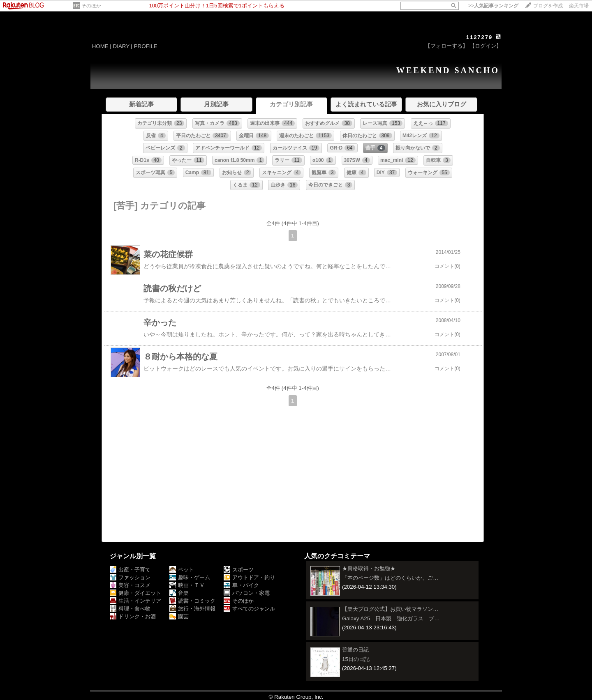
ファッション (130, 577)
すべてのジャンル (249, 609)
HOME (100, 46)
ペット (182, 570)
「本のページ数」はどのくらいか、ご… (390, 578)
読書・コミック (192, 601)
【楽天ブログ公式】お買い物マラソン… (390, 609)
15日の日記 (356, 659)
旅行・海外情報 (192, 609)
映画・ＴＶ (187, 585)
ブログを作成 (548, 6)
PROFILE (146, 46)
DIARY (121, 46)
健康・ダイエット (135, 593)
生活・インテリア (135, 601)
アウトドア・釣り (249, 577)
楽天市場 (579, 6)
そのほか (91, 6)
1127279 (480, 37)
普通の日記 (355, 650)
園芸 (179, 616)
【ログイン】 (486, 46)
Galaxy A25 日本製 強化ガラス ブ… (391, 618)
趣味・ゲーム (190, 577)
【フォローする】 (446, 46)
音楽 (179, 593)
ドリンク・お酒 (133, 616)
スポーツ (239, 570)
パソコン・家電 (247, 593)
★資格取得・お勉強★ (369, 568)
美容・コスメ (130, 585)
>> (493, 6)
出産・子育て (130, 570)
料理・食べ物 (130, 609)
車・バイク (241, 585)
